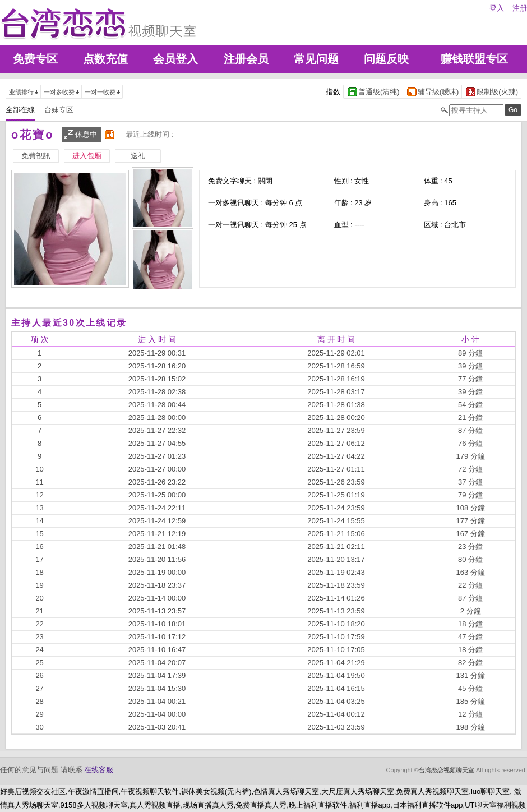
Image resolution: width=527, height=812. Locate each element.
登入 (497, 8)
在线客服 (99, 770)
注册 (520, 8)
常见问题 (316, 59)
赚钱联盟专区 (474, 59)
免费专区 (35, 59)
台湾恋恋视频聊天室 (447, 770)
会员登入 (175, 59)
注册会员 (246, 59)
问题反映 (386, 59)
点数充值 (105, 59)
